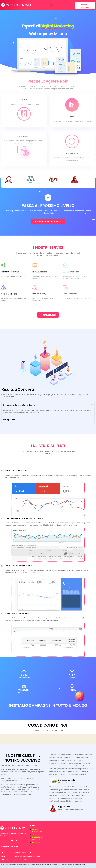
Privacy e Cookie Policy (77, 865)
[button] (52, 5)
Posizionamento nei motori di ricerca (19, 405)
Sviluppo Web (9, 420)
